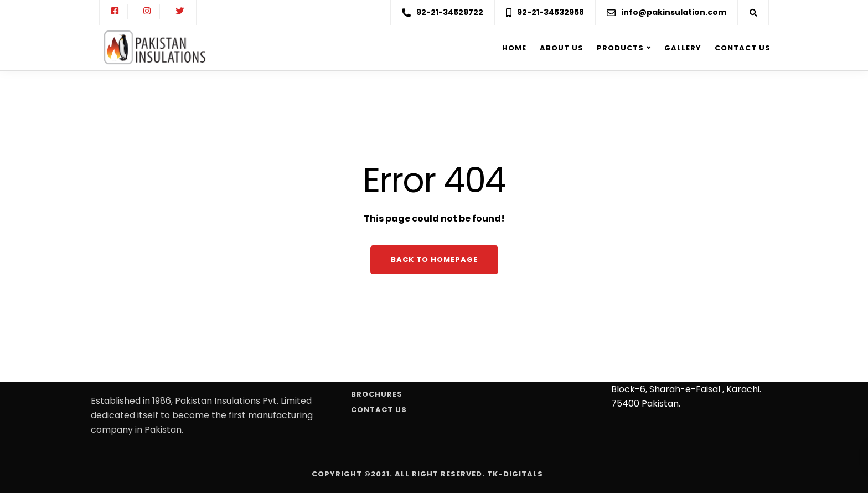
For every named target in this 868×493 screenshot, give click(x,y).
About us (562, 48)
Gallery (683, 48)
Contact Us (743, 48)
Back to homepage (434, 260)
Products (620, 48)
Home (514, 48)
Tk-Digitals (515, 474)
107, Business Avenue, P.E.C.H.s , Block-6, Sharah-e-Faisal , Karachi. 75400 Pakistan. (686, 389)
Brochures (377, 394)
